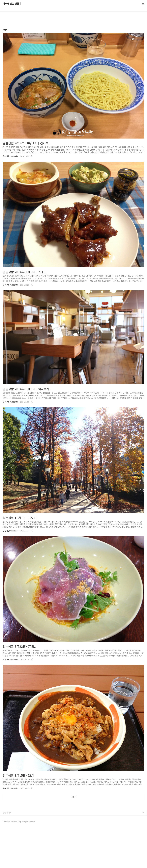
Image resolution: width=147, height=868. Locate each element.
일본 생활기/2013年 (10, 531)
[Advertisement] (73, 824)
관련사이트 (7, 853)
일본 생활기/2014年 (10, 156)
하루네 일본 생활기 (12, 4)
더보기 (73, 797)
